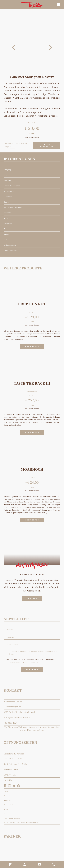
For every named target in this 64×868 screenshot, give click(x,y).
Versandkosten (34, 137)
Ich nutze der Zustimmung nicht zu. (24, 662)
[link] (10, 864)
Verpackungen (42, 116)
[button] (59, 5)
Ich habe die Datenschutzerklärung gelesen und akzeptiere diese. (33, 653)
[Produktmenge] (12, 147)
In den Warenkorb (46, 145)
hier (20, 116)
